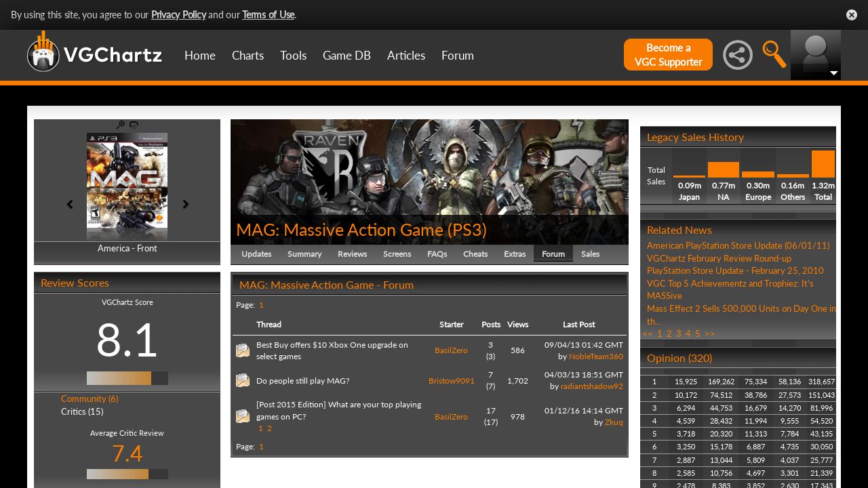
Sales (590, 254)
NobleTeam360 (596, 356)
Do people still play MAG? (303, 381)
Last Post (579, 324)
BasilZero (451, 350)
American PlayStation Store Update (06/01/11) (738, 245)
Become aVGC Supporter (668, 55)
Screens (397, 254)
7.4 (127, 453)
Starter (451, 324)
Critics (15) (82, 411)
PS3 (467, 229)
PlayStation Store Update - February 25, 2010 (735, 270)
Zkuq (614, 422)
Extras (515, 254)
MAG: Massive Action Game (340, 229)
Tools (293, 55)
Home (200, 55)
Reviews (352, 254)
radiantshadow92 (592, 386)
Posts (491, 324)
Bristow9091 (452, 381)
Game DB (347, 55)
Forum (458, 55)
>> (710, 333)
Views (518, 324)
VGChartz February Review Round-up (719, 258)
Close (852, 15)
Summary (304, 254)
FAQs (437, 254)
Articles (406, 55)
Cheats (475, 254)
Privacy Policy (179, 15)
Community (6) (90, 399)
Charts (248, 55)
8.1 (127, 339)
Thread (269, 324)
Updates (256, 254)
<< (648, 333)
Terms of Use (268, 15)
